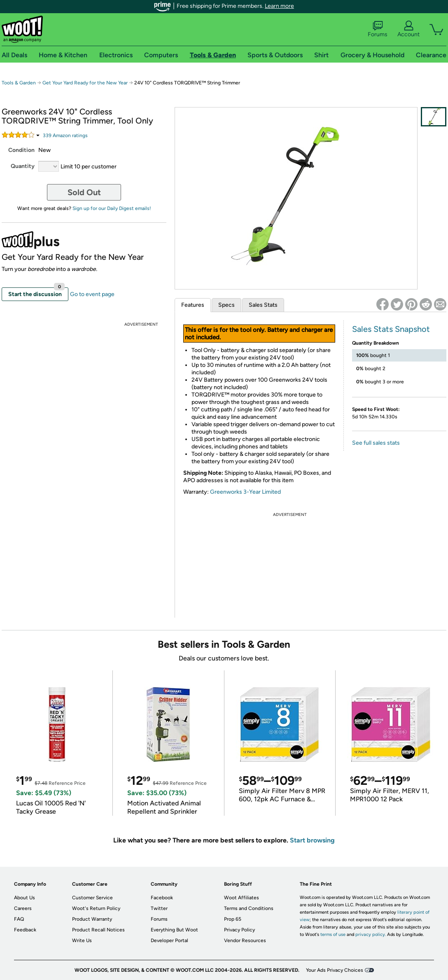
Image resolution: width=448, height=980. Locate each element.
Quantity (23, 166)
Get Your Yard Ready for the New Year (85, 83)
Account (408, 29)
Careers (23, 908)
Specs (226, 305)
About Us (24, 898)
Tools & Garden (19, 83)
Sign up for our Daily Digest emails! (112, 208)
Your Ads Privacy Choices (335, 970)
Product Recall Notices (98, 930)
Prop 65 (233, 919)
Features (193, 305)
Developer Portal (169, 940)
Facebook (162, 898)
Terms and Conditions (249, 908)
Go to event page (92, 294)
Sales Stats (263, 305)
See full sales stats (376, 443)
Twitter (159, 908)
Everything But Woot (174, 930)
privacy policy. (371, 934)
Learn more (279, 6)
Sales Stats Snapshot (391, 329)
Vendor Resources (245, 940)
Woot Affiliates (241, 898)
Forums (378, 29)
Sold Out (84, 192)
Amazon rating (65, 135)
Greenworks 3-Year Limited (245, 492)
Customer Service (92, 898)
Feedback (25, 930)
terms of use (333, 934)
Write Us (82, 940)
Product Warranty (92, 919)
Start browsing (312, 840)
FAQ (19, 919)
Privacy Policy (239, 930)
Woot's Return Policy (96, 908)
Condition (21, 150)
